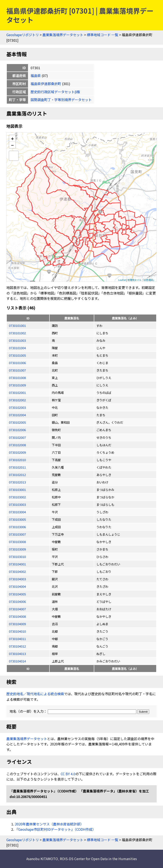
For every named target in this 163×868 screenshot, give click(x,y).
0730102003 (17, 407)
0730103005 (17, 519)
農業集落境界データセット (63, 35)
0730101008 (17, 378)
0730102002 (17, 400)
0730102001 (17, 393)
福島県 (36, 76)
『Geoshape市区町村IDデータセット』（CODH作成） (55, 829)
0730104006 (17, 601)
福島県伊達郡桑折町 (46, 84)
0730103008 (17, 542)
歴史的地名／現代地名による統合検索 (35, 694)
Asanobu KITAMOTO (42, 859)
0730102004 (17, 415)
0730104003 (17, 579)
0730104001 (17, 564)
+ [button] (12, 138)
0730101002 (17, 333)
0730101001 (17, 325)
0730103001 (17, 490)
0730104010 (17, 631)
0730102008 (17, 445)
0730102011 (17, 467)
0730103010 (17, 557)
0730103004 (17, 512)
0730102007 (17, 437)
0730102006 (17, 430)
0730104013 (17, 654)
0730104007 (17, 609)
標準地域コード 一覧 (103, 35)
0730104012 (17, 646)
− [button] (12, 145)
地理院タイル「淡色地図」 (141, 280)
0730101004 (17, 348)
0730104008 (17, 616)
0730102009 (17, 452)
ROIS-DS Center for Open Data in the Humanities (98, 859)
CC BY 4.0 (68, 774)
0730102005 (17, 422)
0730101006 (17, 363)
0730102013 (17, 482)
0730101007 (17, 370)
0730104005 (17, 594)
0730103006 (17, 527)
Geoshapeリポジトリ (23, 35)
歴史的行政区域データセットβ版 (55, 92)
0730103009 (17, 549)
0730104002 (17, 571)
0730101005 (17, 355)
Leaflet (122, 280)
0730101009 (17, 385)
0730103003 (17, 504)
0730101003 (17, 340)
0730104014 (17, 661)
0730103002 (17, 497)
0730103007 (17, 534)
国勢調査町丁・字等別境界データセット (61, 100)
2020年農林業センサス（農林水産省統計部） (49, 824)
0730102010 (17, 460)
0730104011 (17, 639)
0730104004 (17, 586)
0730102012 (17, 475)
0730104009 (17, 624)
